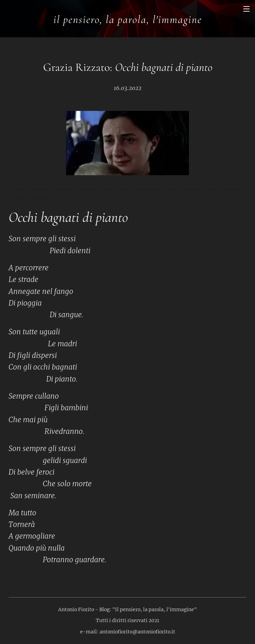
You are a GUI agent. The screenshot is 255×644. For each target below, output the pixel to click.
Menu (246, 9)
